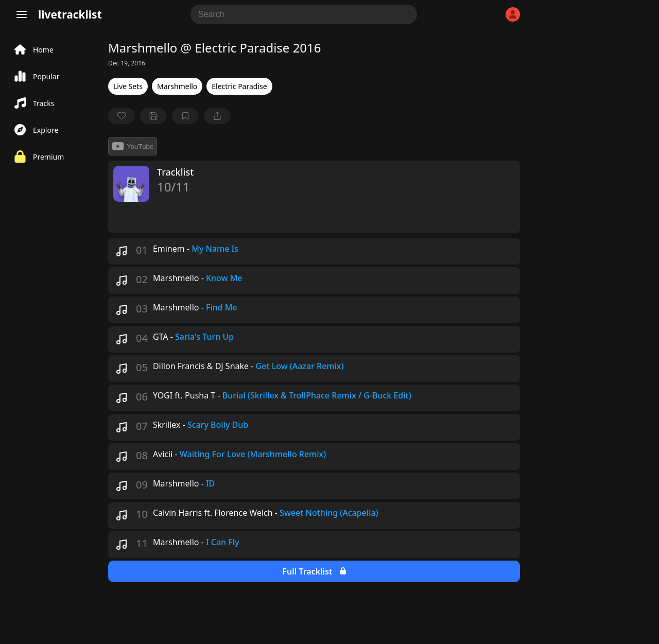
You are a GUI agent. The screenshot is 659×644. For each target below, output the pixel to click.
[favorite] (122, 116)
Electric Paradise (239, 86)
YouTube (133, 146)
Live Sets (128, 86)
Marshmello (177, 86)
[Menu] (22, 14)
